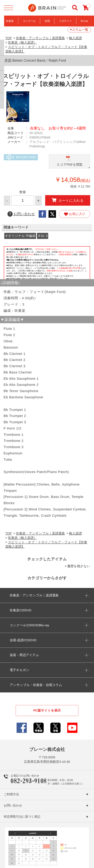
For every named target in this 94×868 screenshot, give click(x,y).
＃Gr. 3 (43, 236)
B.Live (84, 21)
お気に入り (75, 214)
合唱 (47, 21)
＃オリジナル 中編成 (20, 236)
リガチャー (65, 21)
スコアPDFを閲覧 (70, 165)
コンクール (29, 21)
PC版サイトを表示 (47, 710)
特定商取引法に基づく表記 (22, 817)
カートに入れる (68, 200)
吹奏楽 (10, 21)
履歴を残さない (79, 566)
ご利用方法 (11, 794)
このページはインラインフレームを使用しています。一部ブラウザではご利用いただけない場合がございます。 (47, 262)
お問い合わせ (21, 214)
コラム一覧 (80, 30)
